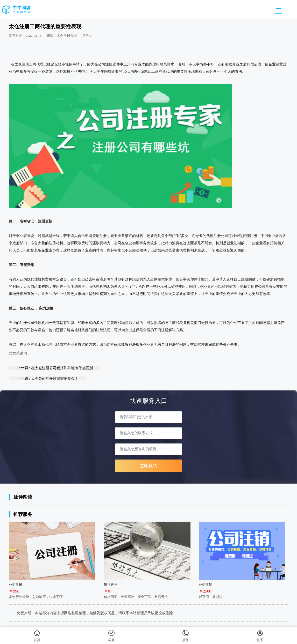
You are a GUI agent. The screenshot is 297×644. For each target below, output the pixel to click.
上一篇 (55, 368)
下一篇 (48, 378)
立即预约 (148, 466)
